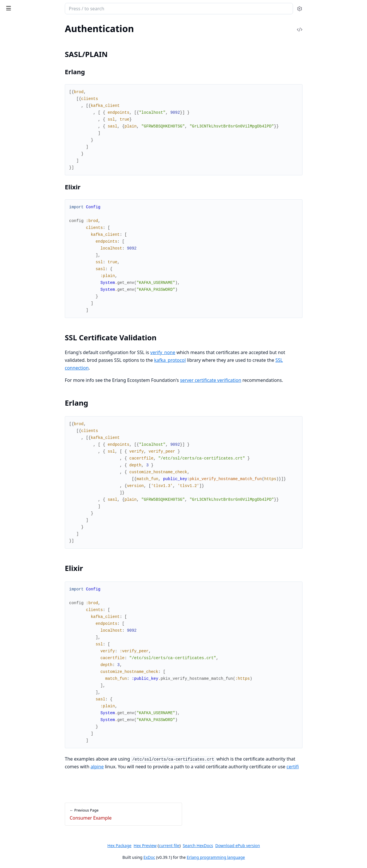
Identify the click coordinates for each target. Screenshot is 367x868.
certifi (336, 767)
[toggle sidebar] (78, 8)
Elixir (15, 129)
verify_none (206, 352)
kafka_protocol (213, 360)
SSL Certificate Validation (35, 116)
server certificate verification (253, 380)
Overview (14, 44)
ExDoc (192, 857)
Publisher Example (22, 71)
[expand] (80, 45)
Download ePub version (280, 846)
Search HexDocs (241, 846)
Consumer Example (23, 79)
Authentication (19, 99)
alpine (140, 767)
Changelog (15, 36)
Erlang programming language (259, 857)
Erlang (16, 122)
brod (11, 6)
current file (212, 846)
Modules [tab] (35, 23)
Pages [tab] (10, 23)
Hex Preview (188, 846)
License (11, 51)
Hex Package (162, 846)
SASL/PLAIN (23, 109)
